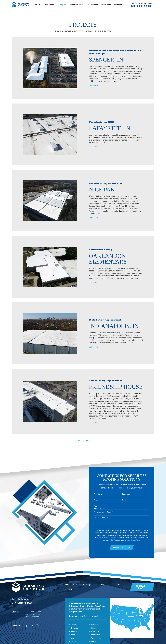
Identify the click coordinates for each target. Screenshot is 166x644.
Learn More (94, 85)
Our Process (101, 584)
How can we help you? (102, 518)
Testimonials (115, 584)
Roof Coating (78, 584)
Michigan (75, 635)
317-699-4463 (141, 6)
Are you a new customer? (104, 512)
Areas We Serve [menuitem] (77, 5)
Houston (75, 628)
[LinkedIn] (32, 626)
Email (124, 500)
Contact (69, 590)
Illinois (94, 628)
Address (97, 506)
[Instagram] (37, 626)
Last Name (126, 494)
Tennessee (96, 638)
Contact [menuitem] (118, 5)
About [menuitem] (38, 5)
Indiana (74, 631)
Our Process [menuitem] (92, 5)
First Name (98, 494)
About (68, 584)
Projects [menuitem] (63, 5)
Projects (90, 584)
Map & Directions (32, 617)
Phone (97, 500)
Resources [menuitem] (106, 5)
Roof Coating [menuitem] (50, 5)
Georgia (95, 624)
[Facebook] (27, 626)
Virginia (94, 641)
